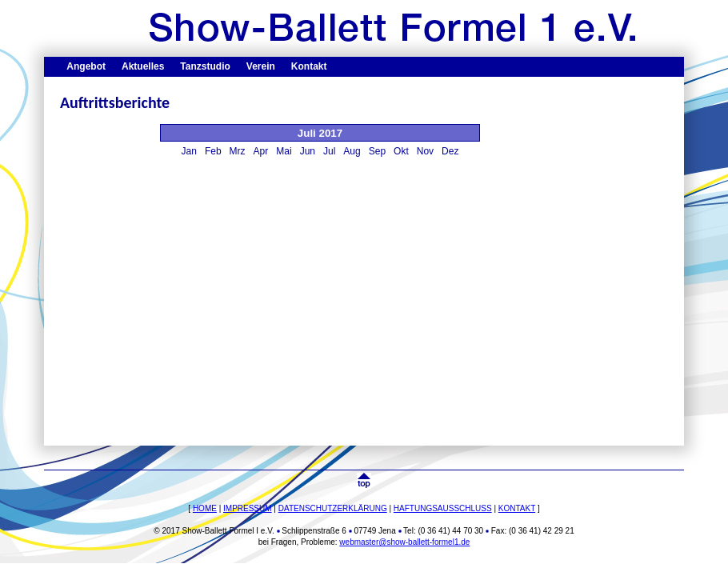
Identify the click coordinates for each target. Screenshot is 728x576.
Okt (401, 151)
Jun (308, 151)
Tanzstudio (205, 66)
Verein (261, 66)
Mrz (238, 151)
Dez (450, 151)
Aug (352, 151)
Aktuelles (143, 66)
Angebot (86, 66)
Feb (213, 151)
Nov (425, 151)
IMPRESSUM (248, 508)
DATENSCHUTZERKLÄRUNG (333, 508)
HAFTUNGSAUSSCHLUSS (443, 508)
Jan (189, 151)
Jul (329, 151)
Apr (261, 151)
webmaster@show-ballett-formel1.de (404, 542)
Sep (377, 151)
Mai (284, 151)
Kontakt (309, 66)
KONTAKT (517, 508)
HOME (205, 508)
